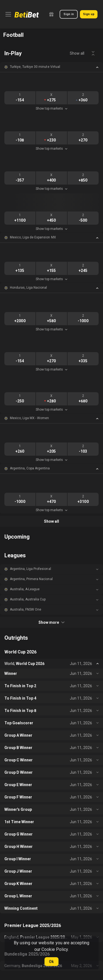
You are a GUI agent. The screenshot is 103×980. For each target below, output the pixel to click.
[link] (27, 14)
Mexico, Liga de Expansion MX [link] (33, 237)
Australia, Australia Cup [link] (28, 599)
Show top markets (51, 108)
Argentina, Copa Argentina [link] (30, 468)
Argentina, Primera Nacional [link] (31, 579)
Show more (51, 622)
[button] (51, 67)
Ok (51, 962)
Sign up (89, 14)
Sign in (69, 14)
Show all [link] (77, 53)
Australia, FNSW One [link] (26, 609)
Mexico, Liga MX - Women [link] (29, 418)
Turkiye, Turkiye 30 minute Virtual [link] (35, 67)
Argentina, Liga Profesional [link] (30, 569)
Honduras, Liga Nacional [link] (28, 288)
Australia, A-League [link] (25, 589)
